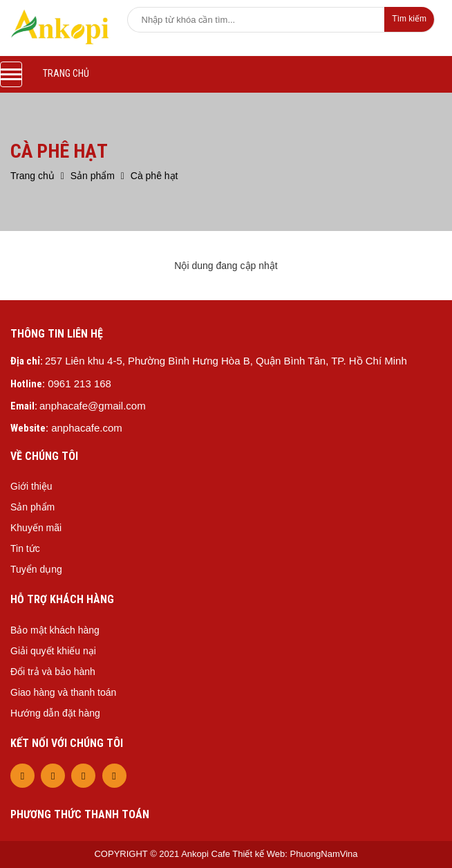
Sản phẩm (32, 507)
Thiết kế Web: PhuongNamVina (295, 854)
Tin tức (25, 548)
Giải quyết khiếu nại (53, 651)
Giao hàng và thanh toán (63, 692)
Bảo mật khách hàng (55, 630)
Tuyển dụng (36, 569)
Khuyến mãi (36, 528)
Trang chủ (66, 73)
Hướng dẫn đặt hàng (55, 713)
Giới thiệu (31, 486)
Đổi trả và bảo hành (53, 672)
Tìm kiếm (409, 19)
